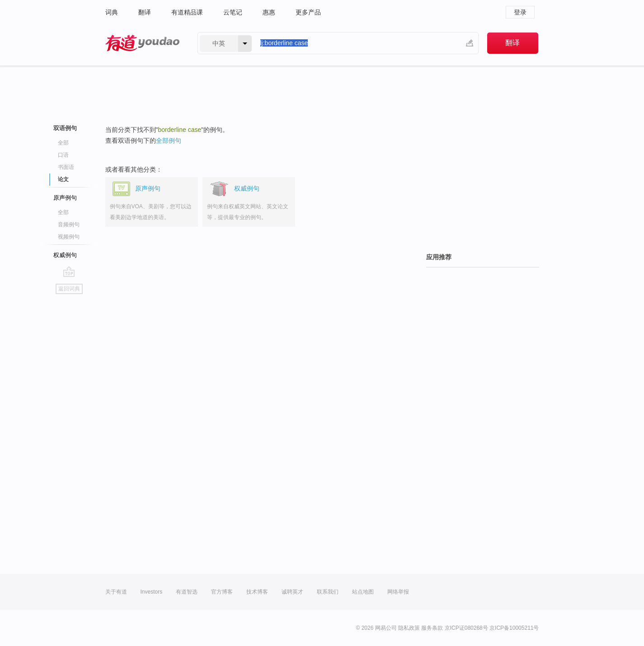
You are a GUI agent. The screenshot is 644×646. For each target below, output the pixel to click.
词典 (112, 12)
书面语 (66, 167)
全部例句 (169, 140)
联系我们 (328, 592)
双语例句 (65, 128)
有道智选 (187, 592)
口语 (63, 155)
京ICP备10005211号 (514, 628)
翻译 (145, 12)
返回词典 (69, 289)
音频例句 (69, 225)
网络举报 (398, 592)
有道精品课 (187, 12)
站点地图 (363, 592)
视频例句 (69, 237)
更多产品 (308, 12)
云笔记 (233, 12)
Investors (152, 592)
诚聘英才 (292, 592)
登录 (520, 12)
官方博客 (222, 592)
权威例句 (65, 255)
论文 (63, 179)
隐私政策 (409, 628)
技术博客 (257, 592)
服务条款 (432, 628)
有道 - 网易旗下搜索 (142, 43)
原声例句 (65, 198)
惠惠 (269, 12)
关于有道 (116, 592)
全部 (63, 143)
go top (69, 272)
